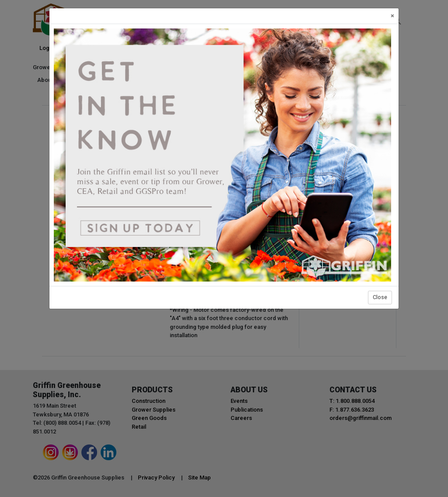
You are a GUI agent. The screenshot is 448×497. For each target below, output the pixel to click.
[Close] (392, 16)
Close (380, 297)
